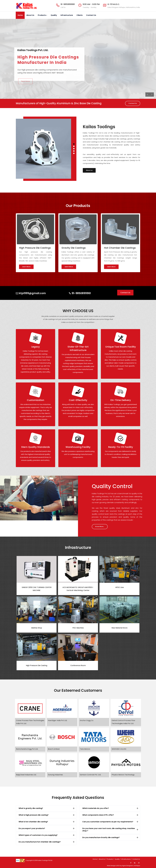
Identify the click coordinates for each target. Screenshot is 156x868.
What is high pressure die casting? (34, 815)
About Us (30, 15)
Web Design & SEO (113, 866)
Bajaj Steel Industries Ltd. (26, 775)
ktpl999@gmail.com (31, 293)
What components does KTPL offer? (98, 815)
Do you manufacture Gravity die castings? (101, 837)
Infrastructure (67, 15)
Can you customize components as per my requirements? (108, 822)
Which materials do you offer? (96, 808)
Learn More (26, 267)
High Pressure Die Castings (35, 248)
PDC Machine (78, 628)
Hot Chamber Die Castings (120, 248)
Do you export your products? (32, 828)
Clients (80, 15)
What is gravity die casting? (31, 808)
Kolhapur (137, 866)
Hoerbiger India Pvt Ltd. (58, 720)
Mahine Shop (37, 628)
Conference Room (78, 665)
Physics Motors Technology (123, 775)
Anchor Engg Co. (87, 720)
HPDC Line (119, 587)
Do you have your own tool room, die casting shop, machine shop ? (109, 830)
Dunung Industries (55, 775)
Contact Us (91, 15)
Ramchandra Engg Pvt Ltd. (27, 749)
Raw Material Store (119, 628)
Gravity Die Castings (74, 248)
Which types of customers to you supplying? (38, 835)
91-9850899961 (68, 4)
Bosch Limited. (54, 749)
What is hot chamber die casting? (33, 822)
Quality (54, 15)
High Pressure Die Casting (37, 665)
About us (89, 170)
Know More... (100, 527)
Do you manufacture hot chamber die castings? (40, 842)
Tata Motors (85, 749)
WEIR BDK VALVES (119, 749)
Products (42, 15)
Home (20, 15)
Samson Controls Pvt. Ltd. (90, 775)
